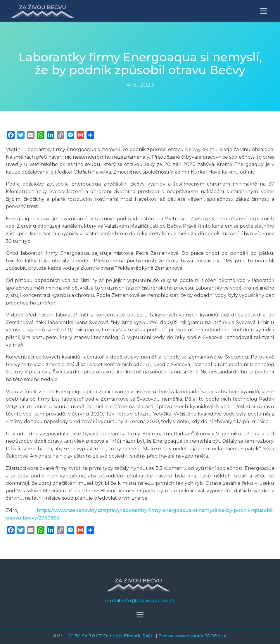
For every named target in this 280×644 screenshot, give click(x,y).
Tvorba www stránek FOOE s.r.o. (193, 636)
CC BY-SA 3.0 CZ (85, 636)
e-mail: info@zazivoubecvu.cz (140, 601)
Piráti (148, 636)
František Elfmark (122, 636)
